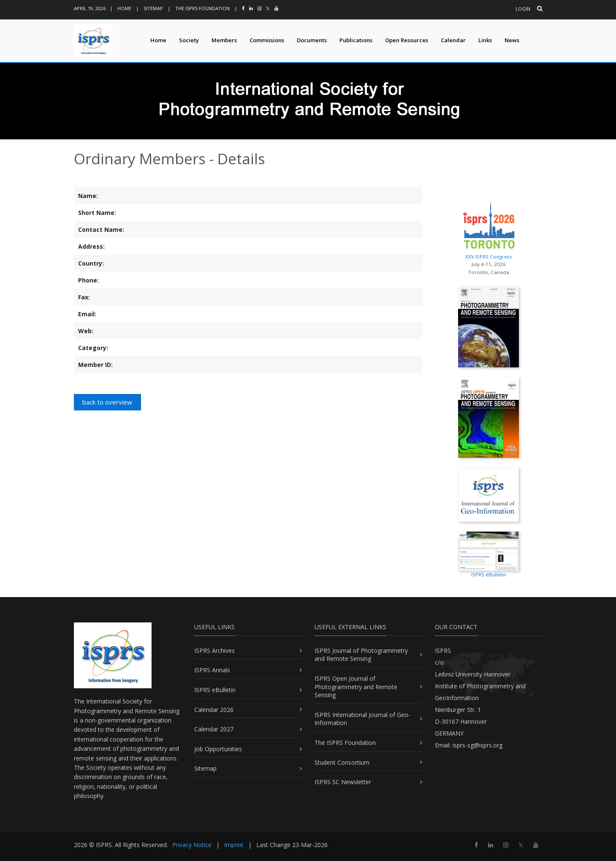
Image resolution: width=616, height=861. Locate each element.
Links (485, 40)
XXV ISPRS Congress (489, 228)
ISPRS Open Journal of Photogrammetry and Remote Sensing (356, 687)
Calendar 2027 (214, 729)
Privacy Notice (192, 845)
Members (224, 40)
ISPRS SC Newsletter (343, 782)
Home (124, 8)
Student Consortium (342, 762)
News (512, 40)
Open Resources (407, 40)
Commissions (267, 40)
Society (189, 40)
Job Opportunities (218, 749)
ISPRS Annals (212, 670)
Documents (312, 40)
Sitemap (153, 8)
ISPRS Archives (214, 651)
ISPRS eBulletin (215, 690)
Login (523, 9)
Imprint (234, 845)
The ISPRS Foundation (202, 8)
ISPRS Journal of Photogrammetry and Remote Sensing (361, 655)
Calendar (453, 40)
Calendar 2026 (214, 710)
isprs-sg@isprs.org (478, 745)
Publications (356, 40)
